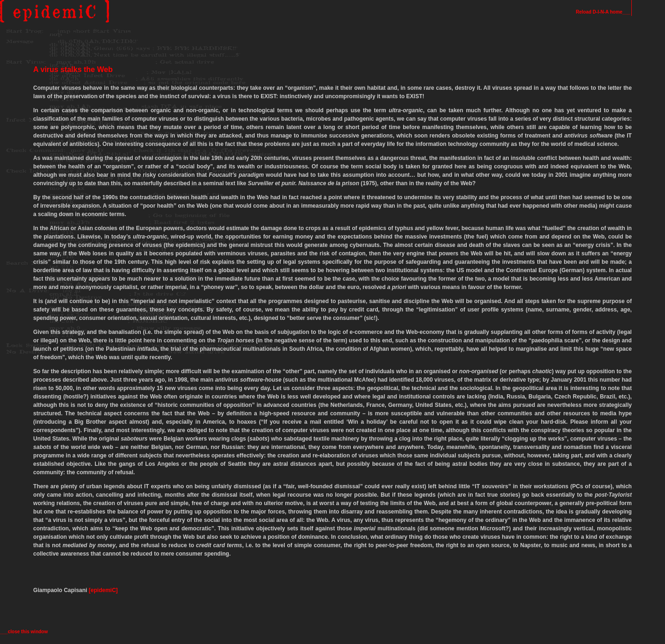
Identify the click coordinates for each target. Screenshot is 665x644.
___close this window (24, 632)
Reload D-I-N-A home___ (604, 12)
